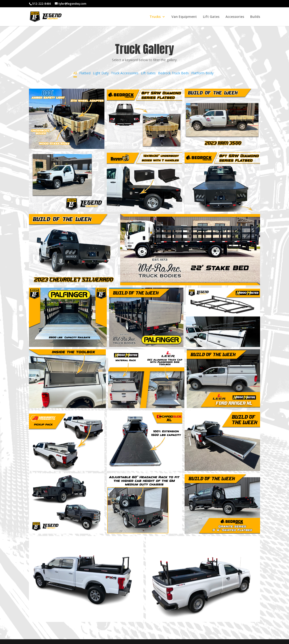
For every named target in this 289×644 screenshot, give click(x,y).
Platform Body (202, 73)
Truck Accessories (125, 73)
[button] (67, 119)
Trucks (155, 17)
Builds (255, 17)
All (75, 73)
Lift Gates (211, 17)
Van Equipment (184, 17)
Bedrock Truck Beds (173, 73)
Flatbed (85, 73)
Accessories (235, 17)
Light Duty (101, 73)
